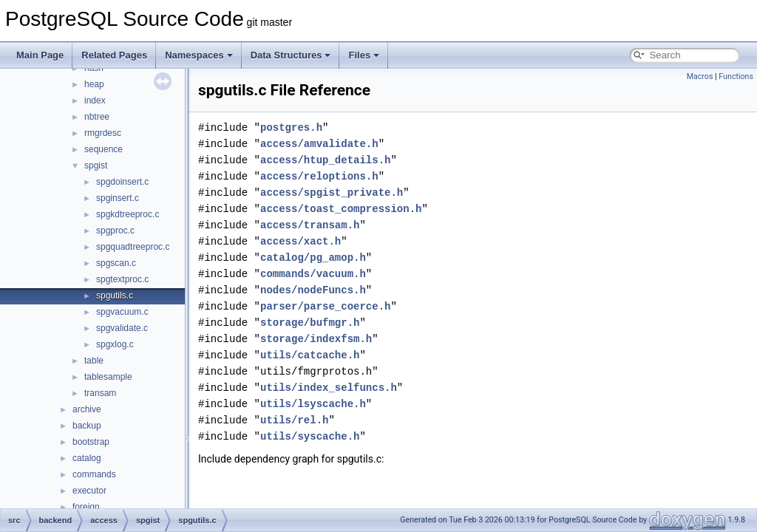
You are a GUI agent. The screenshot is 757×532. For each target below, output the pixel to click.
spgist (96, 166)
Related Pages (114, 55)
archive (87, 409)
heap (94, 84)
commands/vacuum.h (313, 274)
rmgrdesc (103, 133)
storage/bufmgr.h (310, 323)
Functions (736, 76)
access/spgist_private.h (332, 192)
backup (87, 426)
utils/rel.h (294, 420)
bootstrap (91, 442)
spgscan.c (116, 263)
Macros (700, 76)
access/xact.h (301, 241)
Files (364, 55)
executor (89, 491)
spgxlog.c (115, 344)
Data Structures (291, 55)
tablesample (108, 377)
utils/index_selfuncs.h (329, 388)
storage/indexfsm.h (316, 339)
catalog (87, 458)
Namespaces (199, 55)
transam (100, 393)
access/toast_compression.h (341, 209)
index (95, 100)
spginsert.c (118, 198)
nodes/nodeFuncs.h (313, 290)
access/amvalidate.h (319, 144)
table (94, 361)
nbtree (97, 117)
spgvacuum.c (122, 312)
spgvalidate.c (122, 328)
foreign (86, 507)
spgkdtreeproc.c (128, 214)
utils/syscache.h (310, 436)
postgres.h (291, 127)
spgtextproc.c (122, 279)
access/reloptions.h (319, 176)
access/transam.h (310, 225)
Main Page (40, 55)
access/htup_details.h (325, 160)
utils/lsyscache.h (313, 404)
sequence (103, 149)
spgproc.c (115, 231)
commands (94, 474)
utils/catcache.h (310, 355)
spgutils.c (115, 296)
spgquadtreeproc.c (133, 247)
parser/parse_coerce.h (325, 306)
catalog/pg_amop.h (313, 258)
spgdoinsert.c (122, 182)
